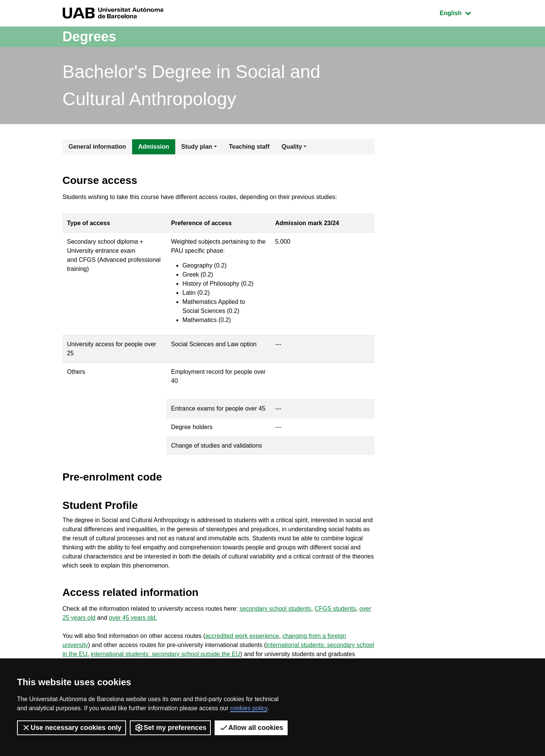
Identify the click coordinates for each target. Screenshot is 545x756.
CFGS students (335, 609)
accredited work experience (242, 636)
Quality (292, 147)
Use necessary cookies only (72, 728)
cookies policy (249, 708)
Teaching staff (249, 147)
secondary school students (275, 609)
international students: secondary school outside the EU (166, 654)
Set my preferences (170, 728)
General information (97, 147)
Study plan (197, 147)
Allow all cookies (251, 728)
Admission (154, 147)
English (461, 12)
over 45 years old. (133, 618)
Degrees (89, 37)
